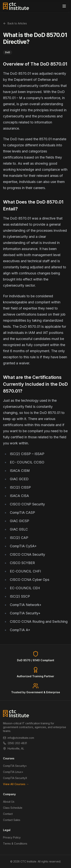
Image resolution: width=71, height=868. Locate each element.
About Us (9, 802)
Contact (8, 814)
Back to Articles (15, 23)
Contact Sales (12, 820)
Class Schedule (13, 808)
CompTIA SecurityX (15, 778)
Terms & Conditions (15, 844)
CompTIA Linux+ (13, 772)
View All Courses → (16, 784)
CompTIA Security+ (15, 766)
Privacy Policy (12, 837)
